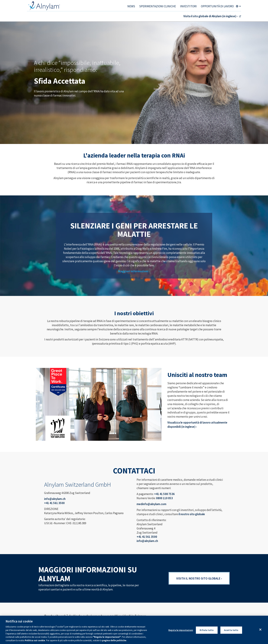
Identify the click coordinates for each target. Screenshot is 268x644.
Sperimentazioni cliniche (158, 6)
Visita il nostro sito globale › (199, 578)
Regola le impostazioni (181, 632)
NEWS (131, 6)
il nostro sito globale (192, 514)
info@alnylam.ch (55, 499)
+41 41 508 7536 (164, 494)
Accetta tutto (231, 632)
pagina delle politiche (114, 642)
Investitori (188, 6)
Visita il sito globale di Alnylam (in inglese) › (210, 16)
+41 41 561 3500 (54, 503)
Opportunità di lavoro (217, 6)
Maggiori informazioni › (134, 271)
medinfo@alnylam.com (151, 504)
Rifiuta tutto (207, 632)
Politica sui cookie (35, 642)
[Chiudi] (260, 631)
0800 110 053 (164, 498)
